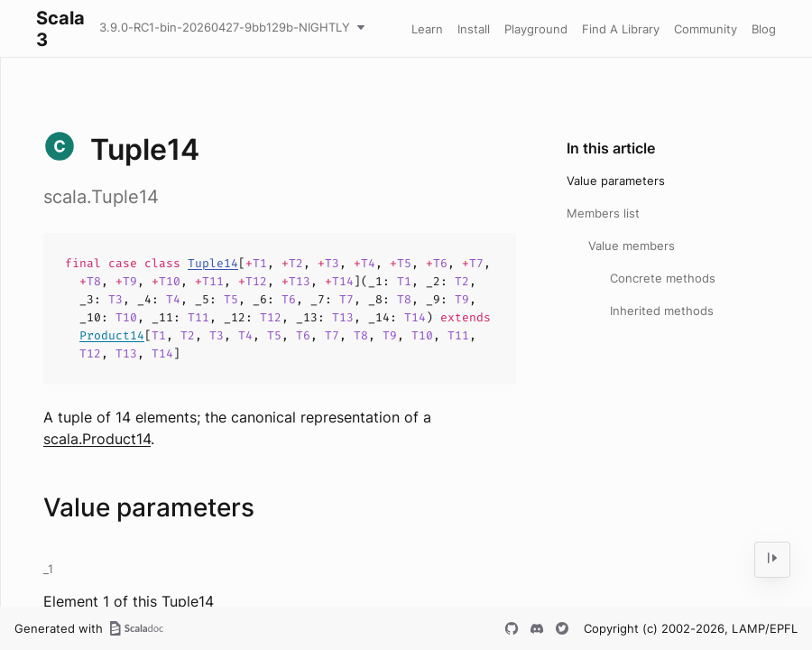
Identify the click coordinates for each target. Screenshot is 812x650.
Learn (427, 29)
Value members (632, 246)
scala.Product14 (97, 439)
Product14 (112, 335)
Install (474, 29)
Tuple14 (213, 263)
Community (706, 29)
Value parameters (616, 181)
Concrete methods (663, 278)
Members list (603, 213)
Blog (764, 29)
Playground (536, 29)
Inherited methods (662, 311)
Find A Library (621, 29)
